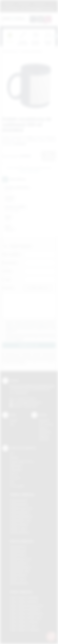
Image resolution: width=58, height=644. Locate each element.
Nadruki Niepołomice (21, 567)
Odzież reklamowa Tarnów (24, 626)
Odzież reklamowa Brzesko (24, 598)
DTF (12, 454)
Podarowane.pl (10, 52)
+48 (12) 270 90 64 (26, 399)
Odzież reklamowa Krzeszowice (27, 606)
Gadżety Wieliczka (19, 532)
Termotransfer (17, 486)
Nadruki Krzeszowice (21, 559)
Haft (12, 482)
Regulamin (9, 4)
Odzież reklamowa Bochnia (24, 602)
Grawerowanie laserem (22, 462)
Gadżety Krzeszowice (21, 508)
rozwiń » (19, 339)
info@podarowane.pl (31, 402)
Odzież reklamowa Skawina (24, 622)
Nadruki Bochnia (18, 547)
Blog (12, 425)
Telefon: (7, 271)
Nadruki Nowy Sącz (20, 571)
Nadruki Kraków (18, 555)
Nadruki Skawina (18, 575)
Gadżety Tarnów (18, 529)
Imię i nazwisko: (11, 254)
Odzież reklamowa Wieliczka (25, 630)
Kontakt (14, 420)
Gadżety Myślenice (20, 512)
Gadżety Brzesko (19, 504)
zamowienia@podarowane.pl (39, 9)
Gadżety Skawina (19, 525)
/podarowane (31, 406)
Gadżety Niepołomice (21, 516)
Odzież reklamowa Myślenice (25, 610)
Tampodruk (16, 470)
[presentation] (56, 36)
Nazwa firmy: (10, 263)
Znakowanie (39, 4)
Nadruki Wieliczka (19, 583)
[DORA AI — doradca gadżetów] (51, 636)
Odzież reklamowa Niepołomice (26, 614)
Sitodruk (14, 458)
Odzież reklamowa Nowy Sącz (26, 618)
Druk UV (14, 474)
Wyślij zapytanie (30, 171)
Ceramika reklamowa (31, 52)
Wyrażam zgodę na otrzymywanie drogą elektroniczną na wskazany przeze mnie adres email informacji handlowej (31, 337)
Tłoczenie (15, 478)
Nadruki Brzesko (18, 551)
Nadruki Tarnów (18, 579)
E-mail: (6, 279)
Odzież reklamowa (21, 592)
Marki (51, 4)
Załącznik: (8, 288)
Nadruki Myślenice (19, 563)
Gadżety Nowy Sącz (20, 520)
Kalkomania (16, 466)
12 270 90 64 (12, 9)
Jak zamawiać (24, 4)
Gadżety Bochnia (19, 500)
